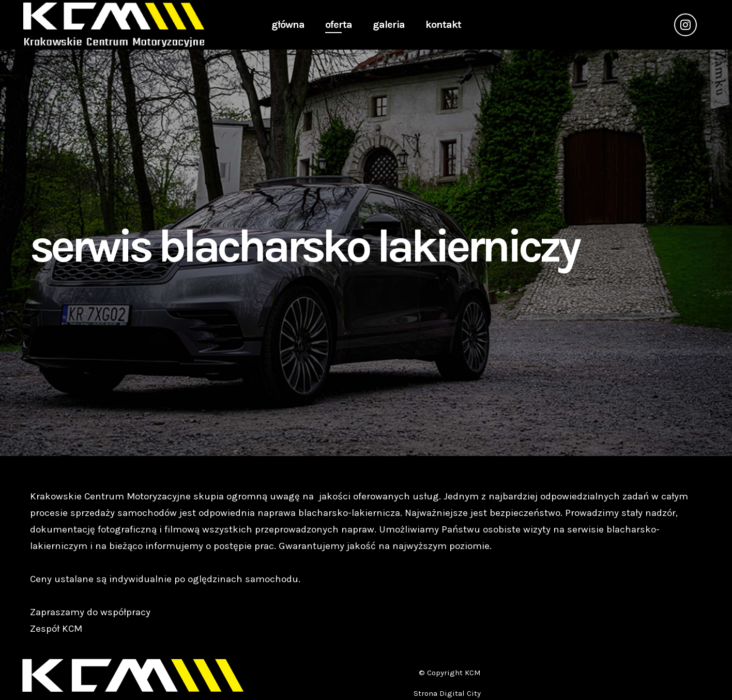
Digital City (460, 693)
